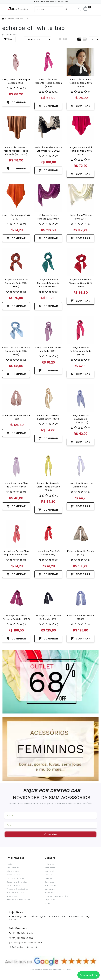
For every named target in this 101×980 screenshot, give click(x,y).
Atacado (49, 893)
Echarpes (49, 864)
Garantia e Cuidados (17, 882)
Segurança (12, 896)
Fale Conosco (14, 885)
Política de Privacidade (18, 900)
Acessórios (50, 885)
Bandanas (49, 882)
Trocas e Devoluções (17, 889)
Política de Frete (15, 893)
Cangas (48, 878)
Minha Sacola (13, 875)
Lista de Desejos (15, 878)
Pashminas (50, 868)
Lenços (48, 875)
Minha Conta (13, 871)
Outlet (48, 903)
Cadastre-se (13, 868)
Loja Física (50, 900)
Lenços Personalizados (57, 896)
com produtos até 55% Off (51, 2)
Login (9, 864)
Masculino (50, 889)
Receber (51, 834)
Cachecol (49, 871)
